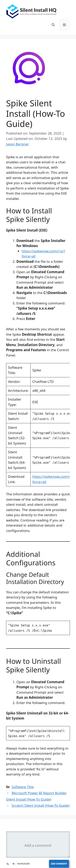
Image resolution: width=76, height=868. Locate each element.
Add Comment (59, 864)
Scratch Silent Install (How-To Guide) (41, 805)
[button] (53, 25)
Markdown (21, 864)
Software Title (23, 787)
